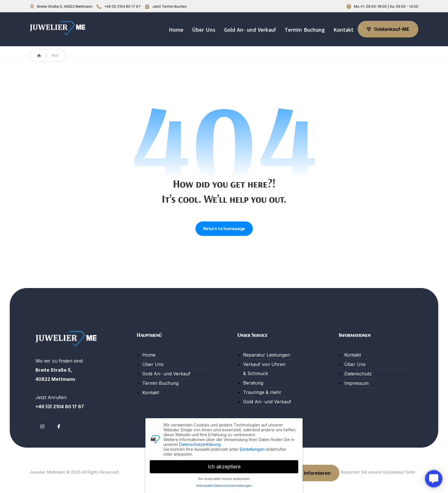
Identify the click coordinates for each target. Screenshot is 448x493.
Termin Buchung (160, 383)
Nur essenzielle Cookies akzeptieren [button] (224, 478)
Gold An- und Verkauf (166, 374)
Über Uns (153, 364)
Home (149, 355)
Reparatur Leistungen (267, 355)
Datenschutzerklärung (200, 443)
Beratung (253, 383)
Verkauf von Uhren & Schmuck (264, 369)
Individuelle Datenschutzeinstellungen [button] (224, 485)
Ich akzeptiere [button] (224, 466)
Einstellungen (252, 448)
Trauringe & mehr (262, 392)
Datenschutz (358, 374)
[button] (42, 426)
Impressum (356, 383)
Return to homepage (224, 229)
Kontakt (151, 393)
